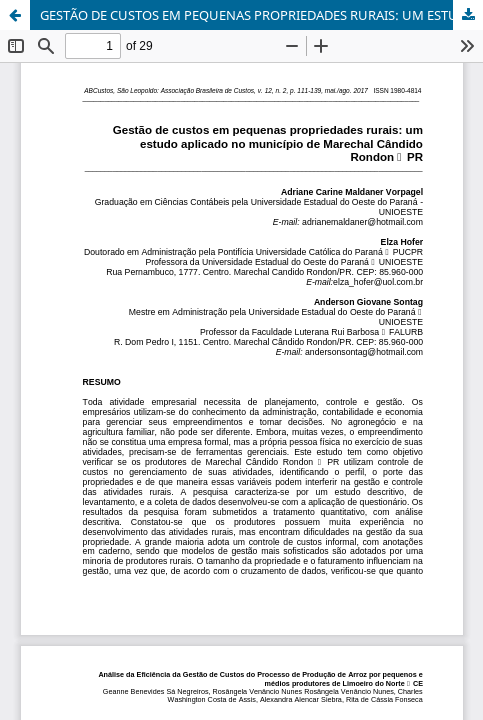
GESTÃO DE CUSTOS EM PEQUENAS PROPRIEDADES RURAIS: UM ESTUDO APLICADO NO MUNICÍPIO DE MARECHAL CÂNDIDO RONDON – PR (261, 15)
